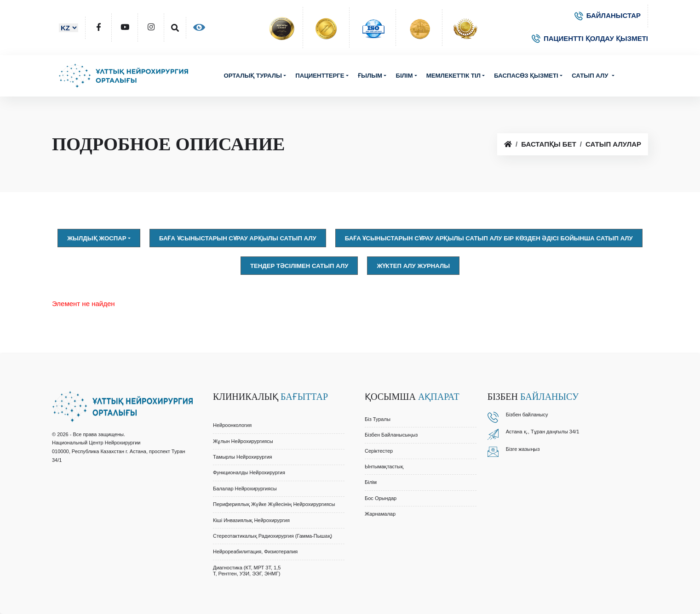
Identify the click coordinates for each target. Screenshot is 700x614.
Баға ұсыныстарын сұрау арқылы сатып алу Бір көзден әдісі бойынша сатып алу (489, 238)
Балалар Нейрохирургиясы (245, 489)
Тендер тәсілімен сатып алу (299, 266)
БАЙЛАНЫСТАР (608, 15)
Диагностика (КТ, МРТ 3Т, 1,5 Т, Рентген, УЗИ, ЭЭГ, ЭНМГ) (247, 571)
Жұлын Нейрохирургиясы (243, 441)
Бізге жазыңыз (523, 449)
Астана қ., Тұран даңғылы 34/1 (543, 432)
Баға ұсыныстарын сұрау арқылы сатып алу (238, 238)
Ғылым (370, 76)
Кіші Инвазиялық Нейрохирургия (251, 520)
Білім (404, 76)
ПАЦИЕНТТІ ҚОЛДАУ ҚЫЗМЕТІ (590, 38)
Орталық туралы (252, 76)
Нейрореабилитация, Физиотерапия (255, 551)
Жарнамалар (380, 514)
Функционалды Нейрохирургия (249, 472)
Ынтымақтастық (384, 466)
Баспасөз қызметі (526, 76)
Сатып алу (591, 76)
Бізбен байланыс (526, 415)
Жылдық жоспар (97, 238)
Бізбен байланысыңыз (391, 435)
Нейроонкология (232, 425)
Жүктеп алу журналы (413, 266)
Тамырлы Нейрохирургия (243, 457)
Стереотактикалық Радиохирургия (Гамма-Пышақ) (273, 536)
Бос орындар (381, 498)
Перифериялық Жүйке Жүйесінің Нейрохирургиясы (274, 504)
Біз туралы (378, 419)
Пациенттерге (320, 76)
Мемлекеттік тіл (453, 76)
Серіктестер (379, 451)
